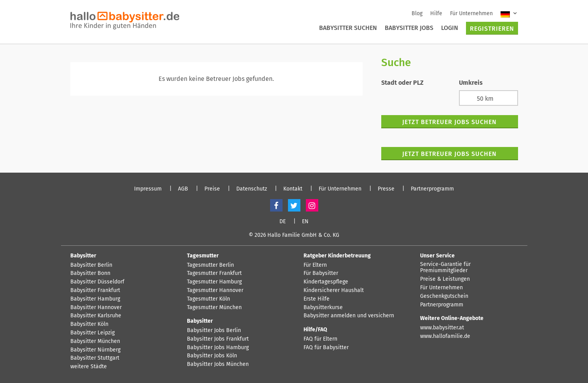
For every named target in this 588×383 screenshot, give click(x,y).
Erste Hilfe (317, 299)
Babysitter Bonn (90, 273)
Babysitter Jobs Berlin (214, 331)
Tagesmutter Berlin (210, 265)
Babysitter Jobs (409, 28)
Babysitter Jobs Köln (212, 356)
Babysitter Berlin (91, 265)
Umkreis (471, 83)
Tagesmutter (203, 256)
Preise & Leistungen (445, 279)
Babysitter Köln (89, 324)
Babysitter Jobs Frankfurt (218, 339)
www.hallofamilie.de (445, 336)
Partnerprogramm (432, 189)
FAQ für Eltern (320, 339)
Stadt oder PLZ (402, 83)
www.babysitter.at (442, 328)
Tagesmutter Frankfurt (214, 273)
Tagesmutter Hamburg (214, 282)
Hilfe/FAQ (315, 330)
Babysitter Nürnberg (95, 350)
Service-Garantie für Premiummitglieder (445, 268)
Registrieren (492, 29)
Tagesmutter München (214, 308)
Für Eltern (315, 265)
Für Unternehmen (471, 13)
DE (283, 222)
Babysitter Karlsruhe (96, 316)
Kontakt (293, 189)
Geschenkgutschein (444, 296)
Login (450, 28)
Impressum (148, 189)
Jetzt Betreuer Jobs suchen (449, 122)
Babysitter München (95, 341)
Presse (386, 189)
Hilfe (436, 13)
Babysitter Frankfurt (95, 290)
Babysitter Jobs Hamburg (218, 348)
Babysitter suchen (348, 28)
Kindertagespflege (326, 282)
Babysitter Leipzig (92, 333)
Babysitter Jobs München (218, 364)
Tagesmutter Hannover (215, 290)
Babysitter (83, 256)
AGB (183, 189)
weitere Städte (89, 367)
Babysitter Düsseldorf (97, 282)
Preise (212, 189)
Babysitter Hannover (96, 308)
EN (305, 222)
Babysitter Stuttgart (95, 358)
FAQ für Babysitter (326, 348)
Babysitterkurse (323, 308)
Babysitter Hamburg (95, 299)
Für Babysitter (321, 273)
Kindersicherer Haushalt (334, 290)
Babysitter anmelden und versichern (349, 316)
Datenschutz (252, 189)
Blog (417, 13)
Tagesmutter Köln (209, 299)
